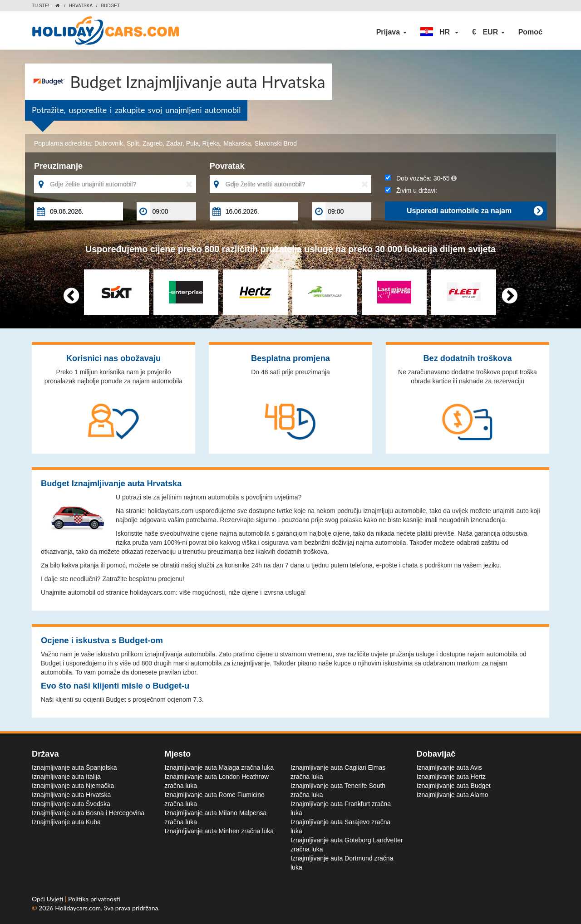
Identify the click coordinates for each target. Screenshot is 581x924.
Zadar (174, 143)
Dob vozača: (421, 178)
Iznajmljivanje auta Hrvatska (71, 795)
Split (133, 143)
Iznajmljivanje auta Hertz (451, 777)
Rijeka (211, 143)
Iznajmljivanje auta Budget (454, 786)
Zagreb (153, 143)
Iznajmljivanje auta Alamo (453, 795)
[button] (439, 32)
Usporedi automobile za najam (475, 211)
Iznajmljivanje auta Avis (449, 768)
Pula (192, 143)
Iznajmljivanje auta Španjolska (74, 768)
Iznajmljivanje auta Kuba (66, 822)
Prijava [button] (391, 32)
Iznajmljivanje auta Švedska (71, 804)
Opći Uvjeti (48, 899)
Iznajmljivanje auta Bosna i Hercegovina (88, 813)
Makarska (237, 143)
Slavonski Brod (276, 143)
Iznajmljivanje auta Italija (66, 777)
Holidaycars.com (78, 908)
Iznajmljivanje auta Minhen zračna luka (219, 831)
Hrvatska (81, 6)
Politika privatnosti (94, 899)
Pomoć (530, 32)
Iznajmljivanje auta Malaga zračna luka (219, 768)
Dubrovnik (109, 143)
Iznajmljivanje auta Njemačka (73, 786)
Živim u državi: (411, 191)
